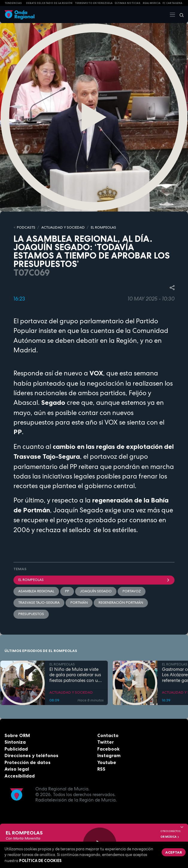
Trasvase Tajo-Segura (39, 603)
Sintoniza (15, 742)
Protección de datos (28, 762)
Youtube (107, 762)
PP (67, 591)
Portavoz (132, 591)
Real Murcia (152, 3)
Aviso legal (17, 769)
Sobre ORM (17, 735)
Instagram (109, 755)
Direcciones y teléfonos (31, 755)
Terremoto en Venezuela (94, 3)
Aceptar (174, 852)
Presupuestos (31, 614)
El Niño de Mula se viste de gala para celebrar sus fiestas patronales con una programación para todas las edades (76, 675)
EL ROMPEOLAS (103, 227)
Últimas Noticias (128, 3)
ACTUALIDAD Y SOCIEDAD (63, 227)
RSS (101, 769)
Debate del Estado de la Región (49, 3)
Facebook (108, 749)
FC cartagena (172, 3)
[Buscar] (180, 15)
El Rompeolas (94, 580)
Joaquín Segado (96, 591)
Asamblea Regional (36, 591)
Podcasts (26, 227)
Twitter (106, 742)
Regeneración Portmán (121, 603)
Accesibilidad (20, 776)
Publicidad (16, 749)
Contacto (108, 735)
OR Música (170, 837)
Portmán (79, 603)
